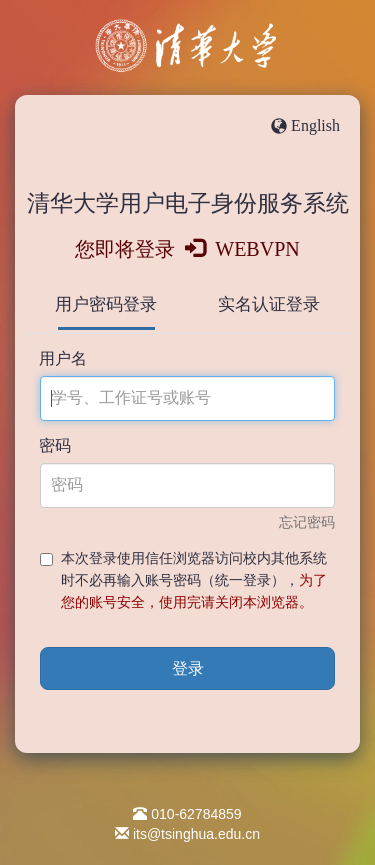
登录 (188, 668)
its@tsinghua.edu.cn (196, 834)
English (315, 125)
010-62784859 (196, 814)
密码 (55, 445)
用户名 (63, 358)
